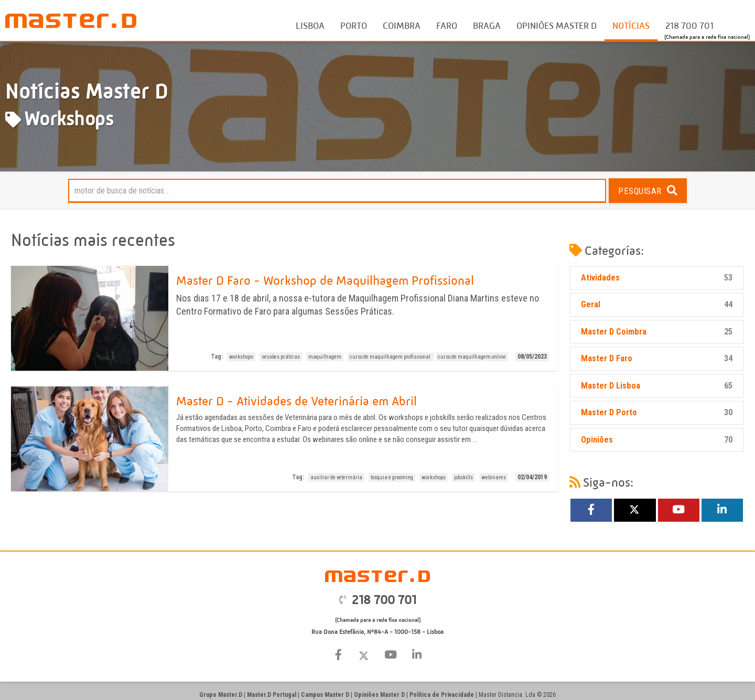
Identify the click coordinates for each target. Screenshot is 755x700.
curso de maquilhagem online (472, 357)
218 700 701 (689, 26)
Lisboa (310, 26)
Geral (657, 305)
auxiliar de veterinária (336, 477)
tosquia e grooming (392, 477)
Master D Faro (657, 359)
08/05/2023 (532, 357)
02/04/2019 (532, 477)
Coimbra (402, 26)
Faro (447, 26)
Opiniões (657, 440)
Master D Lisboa (657, 386)
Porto (354, 26)
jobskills (463, 477)
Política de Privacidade (442, 695)
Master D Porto (657, 413)
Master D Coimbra (657, 332)
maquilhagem (325, 357)
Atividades (657, 278)
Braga (487, 26)
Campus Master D (325, 695)
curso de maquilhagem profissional (391, 357)
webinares (494, 477)
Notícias (631, 26)
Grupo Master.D (221, 695)
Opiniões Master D (557, 26)
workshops (241, 357)
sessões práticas (281, 357)
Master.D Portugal (272, 695)
